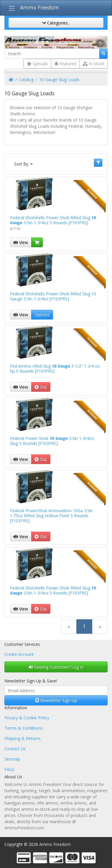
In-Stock (94, 64)
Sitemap (12, 759)
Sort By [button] (22, 164)
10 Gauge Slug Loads (59, 80)
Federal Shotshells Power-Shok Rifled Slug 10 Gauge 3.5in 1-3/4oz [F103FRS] (53, 296)
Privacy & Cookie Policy (27, 718)
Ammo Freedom (39, 7)
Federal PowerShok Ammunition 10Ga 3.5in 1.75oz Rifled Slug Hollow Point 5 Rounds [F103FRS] (51, 516)
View (21, 242)
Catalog (26, 80)
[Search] (52, 54)
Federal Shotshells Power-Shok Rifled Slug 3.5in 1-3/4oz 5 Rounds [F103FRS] (53, 220)
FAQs (10, 769)
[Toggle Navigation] (12, 8)
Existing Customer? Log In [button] (56, 667)
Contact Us (15, 749)
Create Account (19, 654)
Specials (37, 64)
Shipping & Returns (23, 738)
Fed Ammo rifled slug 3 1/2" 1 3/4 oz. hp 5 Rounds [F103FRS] (55, 369)
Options (42, 315)
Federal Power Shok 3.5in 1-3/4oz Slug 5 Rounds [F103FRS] (52, 441)
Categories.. (56, 23)
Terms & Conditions (24, 728)
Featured (65, 64)
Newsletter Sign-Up (56, 700)
